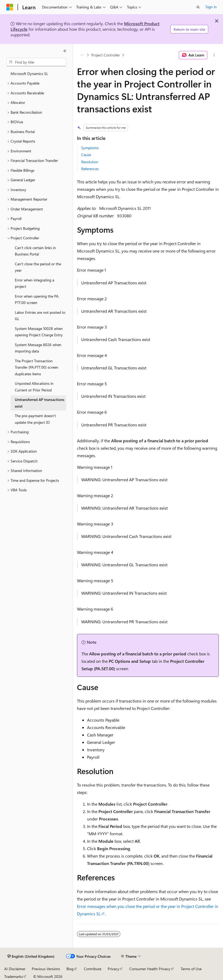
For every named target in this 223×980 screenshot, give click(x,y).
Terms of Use (191, 969)
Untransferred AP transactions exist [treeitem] (40, 403)
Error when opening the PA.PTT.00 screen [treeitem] (37, 299)
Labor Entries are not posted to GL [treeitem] (40, 316)
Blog (70, 969)
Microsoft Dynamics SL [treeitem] (29, 74)
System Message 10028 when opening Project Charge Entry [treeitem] (39, 332)
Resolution (90, 162)
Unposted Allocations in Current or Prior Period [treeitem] (34, 387)
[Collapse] (65, 51)
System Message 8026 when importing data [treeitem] (38, 348)
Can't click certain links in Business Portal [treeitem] (35, 251)
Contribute (93, 969)
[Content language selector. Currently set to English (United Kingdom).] (31, 956)
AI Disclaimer (15, 969)
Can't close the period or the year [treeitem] (38, 267)
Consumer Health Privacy (150, 969)
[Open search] (198, 7)
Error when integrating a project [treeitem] (35, 283)
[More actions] (214, 55)
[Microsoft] (10, 7)
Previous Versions (46, 969)
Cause (86, 155)
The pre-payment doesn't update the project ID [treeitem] (35, 419)
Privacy (113, 969)
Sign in (211, 7)
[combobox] (36, 62)
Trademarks (13, 976)
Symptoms (90, 148)
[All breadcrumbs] (82, 55)
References (90, 169)
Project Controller (106, 55)
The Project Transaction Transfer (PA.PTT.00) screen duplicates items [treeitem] (37, 367)
